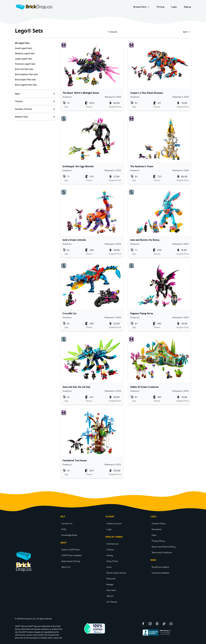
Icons (109, 567)
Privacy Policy (158, 541)
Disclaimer (157, 529)
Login (174, 7)
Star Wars (111, 590)
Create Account (114, 523)
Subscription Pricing (71, 561)
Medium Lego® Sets (25, 53)
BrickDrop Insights (160, 567)
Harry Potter (112, 561)
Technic (110, 596)
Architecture (112, 544)
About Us (66, 567)
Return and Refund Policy (164, 547)
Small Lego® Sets (23, 48)
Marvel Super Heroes (116, 573)
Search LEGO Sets (71, 550)
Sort (187, 32)
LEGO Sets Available (72, 555)
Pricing (160, 7)
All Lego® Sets (22, 43)
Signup (187, 7)
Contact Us (67, 523)
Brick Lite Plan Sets (24, 69)
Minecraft (111, 579)
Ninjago (110, 584)
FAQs (64, 529)
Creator (110, 550)
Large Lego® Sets (24, 59)
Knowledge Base (69, 535)
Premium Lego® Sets (25, 64)
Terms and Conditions (162, 552)
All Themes (112, 602)
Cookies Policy (159, 523)
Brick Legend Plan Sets (26, 85)
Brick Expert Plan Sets (26, 80)
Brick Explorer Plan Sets (26, 74)
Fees (154, 535)
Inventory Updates (160, 573)
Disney (110, 555)
